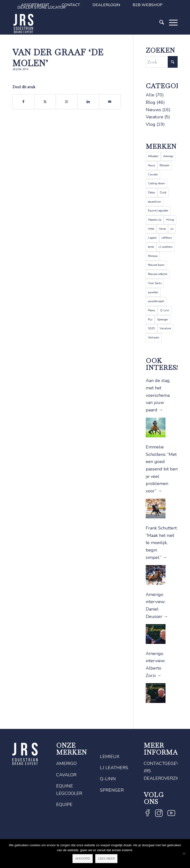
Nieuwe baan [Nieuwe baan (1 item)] (156, 265)
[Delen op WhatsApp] (67, 102)
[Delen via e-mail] (110, 102)
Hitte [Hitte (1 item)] (151, 229)
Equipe (64, 804)
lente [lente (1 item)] (151, 247)
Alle (150, 95)
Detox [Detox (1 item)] (152, 193)
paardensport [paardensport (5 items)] (156, 301)
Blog (151, 102)
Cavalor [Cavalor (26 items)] (153, 175)
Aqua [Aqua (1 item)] (151, 165)
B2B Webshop (148, 5)
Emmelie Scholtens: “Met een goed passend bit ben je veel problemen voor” (162, 469)
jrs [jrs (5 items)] (172, 229)
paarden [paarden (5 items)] (153, 292)
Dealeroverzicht (165, 778)
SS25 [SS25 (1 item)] (151, 328)
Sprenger (112, 790)
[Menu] (171, 30)
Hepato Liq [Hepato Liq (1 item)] (155, 220)
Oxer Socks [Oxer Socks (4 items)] (155, 283)
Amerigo (66, 763)
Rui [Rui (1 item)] (150, 320)
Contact (71, 5)
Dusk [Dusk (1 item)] (163, 193)
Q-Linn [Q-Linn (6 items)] (165, 310)
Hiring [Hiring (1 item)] (170, 220)
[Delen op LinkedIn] (88, 102)
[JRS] (24, 23)
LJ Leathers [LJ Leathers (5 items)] (166, 247)
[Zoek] (159, 30)
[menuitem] (71, 5)
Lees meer (107, 859)
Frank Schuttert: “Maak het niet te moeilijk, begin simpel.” (162, 543)
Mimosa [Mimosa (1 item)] (153, 256)
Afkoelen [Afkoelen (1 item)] (153, 156)
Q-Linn (108, 779)
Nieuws (153, 110)
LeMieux (110, 757)
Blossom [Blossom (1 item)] (165, 165)
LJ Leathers (114, 768)
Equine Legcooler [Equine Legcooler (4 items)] (158, 211)
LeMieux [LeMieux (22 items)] (167, 238)
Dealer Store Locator (41, 7)
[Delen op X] (45, 102)
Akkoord (83, 859)
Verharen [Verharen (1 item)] (154, 338)
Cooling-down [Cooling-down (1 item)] (156, 183)
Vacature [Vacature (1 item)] (165, 328)
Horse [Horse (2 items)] (162, 229)
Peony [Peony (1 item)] (152, 310)
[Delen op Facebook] (23, 102)
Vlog (151, 124)
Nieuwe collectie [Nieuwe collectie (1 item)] (158, 274)
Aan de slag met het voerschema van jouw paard (158, 395)
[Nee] (184, 853)
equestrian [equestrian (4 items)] (154, 202)
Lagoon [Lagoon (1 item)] (152, 238)
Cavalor (66, 775)
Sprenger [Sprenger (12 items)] (163, 320)
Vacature (154, 117)
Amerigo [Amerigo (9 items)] (168, 156)
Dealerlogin (106, 5)
